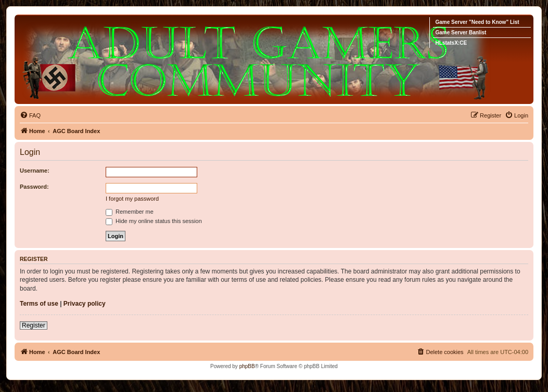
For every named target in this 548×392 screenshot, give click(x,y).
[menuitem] (30, 115)
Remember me (130, 212)
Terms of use (39, 304)
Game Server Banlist (461, 32)
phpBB (247, 366)
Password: (34, 187)
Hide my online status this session (154, 221)
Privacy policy (85, 304)
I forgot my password (132, 199)
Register (34, 325)
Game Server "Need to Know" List (477, 22)
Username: (35, 171)
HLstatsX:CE (451, 43)
